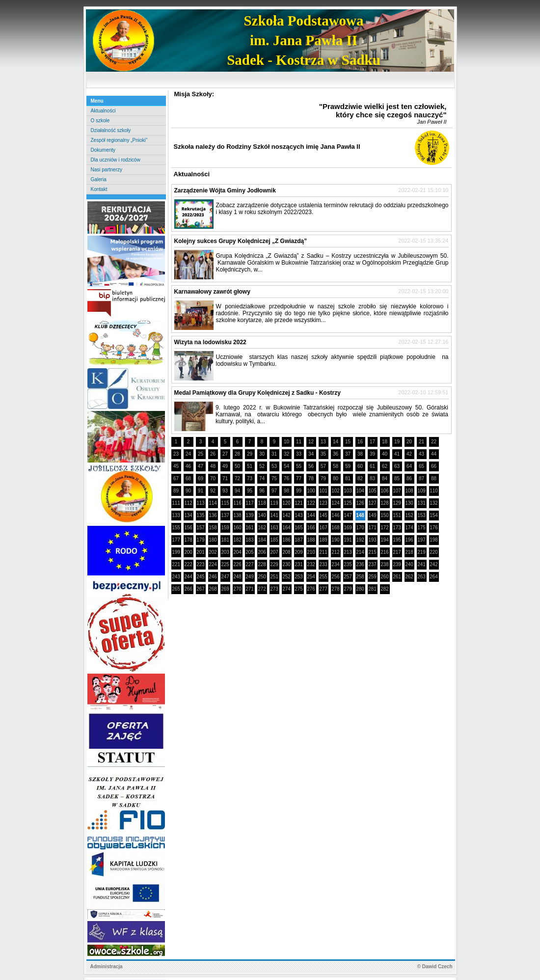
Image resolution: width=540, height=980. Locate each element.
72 (237, 478)
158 (213, 528)
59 (348, 466)
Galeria (99, 179)
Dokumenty (103, 150)
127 (372, 503)
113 (201, 503)
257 (348, 577)
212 (336, 552)
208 (286, 552)
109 (421, 491)
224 (213, 564)
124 (336, 503)
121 (299, 503)
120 (286, 503)
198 (434, 540)
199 (176, 552)
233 (323, 564)
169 (348, 528)
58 (336, 466)
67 (176, 478)
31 (274, 454)
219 (421, 552)
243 (176, 577)
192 (360, 540)
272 (262, 589)
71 (225, 478)
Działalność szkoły (111, 130)
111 (176, 503)
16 (360, 442)
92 (213, 491)
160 (237, 528)
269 (225, 589)
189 (323, 540)
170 (360, 528)
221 (176, 564)
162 (262, 528)
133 (176, 515)
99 (299, 491)
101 (323, 491)
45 (176, 466)
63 (397, 466)
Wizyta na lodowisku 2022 (210, 342)
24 (188, 454)
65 (421, 466)
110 (434, 491)
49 (225, 466)
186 (286, 540)
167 (323, 528)
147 (348, 515)
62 (385, 466)
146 (336, 515)
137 (225, 515)
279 (348, 589)
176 (434, 528)
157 (201, 528)
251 (274, 577)
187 (299, 540)
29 (250, 454)
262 (409, 577)
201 (201, 552)
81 (348, 478)
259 (372, 577)
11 (299, 442)
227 (250, 564)
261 (397, 577)
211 (323, 552)
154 (434, 515)
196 (409, 540)
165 (299, 528)
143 (299, 515)
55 (299, 466)
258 (360, 577)
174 (409, 528)
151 (397, 515)
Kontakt (99, 189)
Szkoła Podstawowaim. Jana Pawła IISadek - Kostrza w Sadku (304, 40)
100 (311, 491)
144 (311, 515)
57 (323, 466)
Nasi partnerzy (107, 170)
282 (385, 589)
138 (237, 515)
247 (225, 577)
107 (397, 491)
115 (225, 503)
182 (237, 540)
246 (213, 577)
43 (421, 454)
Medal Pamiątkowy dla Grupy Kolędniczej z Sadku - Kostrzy (257, 393)
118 (262, 503)
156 (188, 528)
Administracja (107, 966)
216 (385, 552)
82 (360, 478)
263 (421, 577)
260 (385, 577)
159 (225, 528)
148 (360, 515)
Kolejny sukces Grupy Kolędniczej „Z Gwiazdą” (241, 241)
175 (421, 528)
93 (225, 491)
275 (299, 589)
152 (409, 515)
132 (434, 503)
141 (274, 515)
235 (348, 564)
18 (385, 442)
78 (311, 478)
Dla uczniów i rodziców (116, 160)
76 (286, 478)
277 (323, 589)
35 (323, 454)
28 (237, 454)
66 (434, 466)
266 (188, 589)
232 (311, 564)
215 (372, 552)
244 (188, 577)
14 (336, 442)
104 (360, 491)
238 (385, 564)
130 (409, 503)
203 (225, 552)
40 (385, 454)
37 (348, 454)
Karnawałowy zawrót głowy (212, 292)
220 (434, 552)
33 (299, 454)
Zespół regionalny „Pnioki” (119, 140)
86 (409, 478)
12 (311, 442)
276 (311, 589)
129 (397, 503)
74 (262, 478)
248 (237, 577)
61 (372, 466)
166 (311, 528)
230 (286, 564)
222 (188, 564)
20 (409, 442)
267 (201, 589)
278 (336, 589)
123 (323, 503)
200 (188, 552)
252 (286, 577)
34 (311, 454)
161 (250, 528)
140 (262, 515)
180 (213, 540)
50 (237, 466)
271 (250, 589)
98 (286, 491)
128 (385, 503)
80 (336, 478)
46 (188, 466)
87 (421, 478)
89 (176, 491)
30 (262, 454)
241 (421, 564)
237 (372, 564)
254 (311, 577)
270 (237, 589)
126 (360, 503)
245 (201, 577)
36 (336, 454)
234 (336, 564)
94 (237, 491)
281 (372, 589)
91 (201, 491)
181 (225, 540)
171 (372, 528)
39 (372, 454)
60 (360, 466)
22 (434, 442)
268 (213, 589)
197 (421, 540)
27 (225, 454)
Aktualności (103, 111)
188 (311, 540)
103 (348, 491)
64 (409, 466)
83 (372, 478)
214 (360, 552)
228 (262, 564)
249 (250, 577)
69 (201, 478)
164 (286, 528)
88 (434, 478)
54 (286, 466)
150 (385, 515)
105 (372, 491)
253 (299, 577)
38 (360, 454)
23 (176, 454)
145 (323, 515)
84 (385, 478)
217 (397, 552)
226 (237, 564)
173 (397, 528)
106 (385, 491)
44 (434, 454)
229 (274, 564)
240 (409, 564)
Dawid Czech (437, 966)
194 (385, 540)
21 (421, 442)
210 (311, 552)
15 (348, 442)
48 (213, 466)
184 (262, 540)
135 (201, 515)
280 (360, 589)
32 (286, 454)
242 (434, 564)
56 (311, 466)
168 (336, 528)
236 (360, 564)
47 (201, 466)
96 (262, 491)
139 (250, 515)
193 (372, 540)
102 (336, 491)
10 (286, 442)
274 (286, 589)
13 (323, 442)
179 (201, 540)
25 (201, 454)
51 (250, 466)
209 (299, 552)
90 (188, 491)
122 (311, 503)
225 (225, 564)
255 (323, 577)
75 (274, 478)
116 (237, 503)
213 (348, 552)
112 (188, 503)
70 (213, 478)
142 (286, 515)
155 (176, 528)
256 (336, 577)
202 (213, 552)
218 (409, 552)
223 (201, 564)
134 (188, 515)
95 (250, 491)
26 (213, 454)
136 (213, 515)
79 (323, 478)
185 (274, 540)
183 (250, 540)
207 (274, 552)
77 (299, 478)
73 (250, 478)
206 (262, 552)
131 (421, 503)
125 (348, 503)
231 (299, 564)
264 (434, 577)
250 (262, 577)
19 (397, 442)
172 (385, 528)
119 (274, 503)
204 (237, 552)
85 (397, 478)
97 (274, 491)
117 (250, 503)
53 (274, 466)
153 (421, 515)
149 (372, 515)
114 (213, 503)
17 (372, 442)
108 (409, 491)
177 (176, 540)
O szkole (100, 121)
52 (262, 466)
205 (250, 552)
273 (274, 589)
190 (336, 540)
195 (397, 540)
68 (188, 478)
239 (397, 564)
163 (274, 528)
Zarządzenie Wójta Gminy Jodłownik (225, 191)
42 (409, 454)
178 (188, 540)
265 (176, 589)
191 (348, 540)
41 (397, 454)
